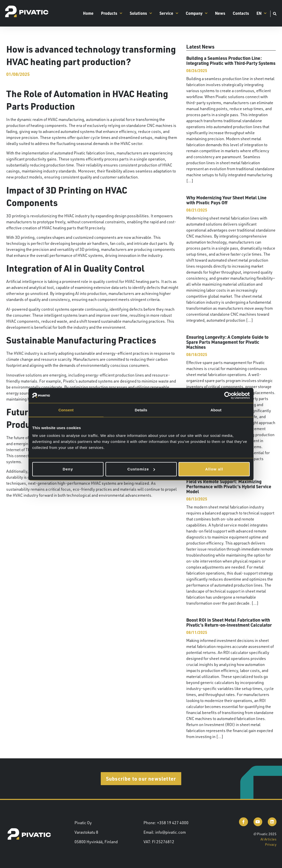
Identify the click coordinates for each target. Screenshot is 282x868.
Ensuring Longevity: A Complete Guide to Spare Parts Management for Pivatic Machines (227, 342)
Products (112, 13)
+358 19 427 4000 (173, 823)
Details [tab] (141, 410)
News (220, 13)
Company (197, 13)
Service (169, 13)
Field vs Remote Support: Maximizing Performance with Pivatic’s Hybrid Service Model (229, 486)
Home (88, 13)
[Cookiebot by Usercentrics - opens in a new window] (228, 395)
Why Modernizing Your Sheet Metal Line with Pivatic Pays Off (226, 200)
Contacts (241, 13)
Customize (141, 469)
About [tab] (216, 410)
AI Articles (268, 839)
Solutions (141, 13)
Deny (68, 469)
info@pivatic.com (170, 832)
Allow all (214, 469)
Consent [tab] (66, 410)
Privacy (271, 844)
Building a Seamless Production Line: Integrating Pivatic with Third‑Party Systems (231, 60)
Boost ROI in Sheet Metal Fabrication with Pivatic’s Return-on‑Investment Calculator (229, 622)
